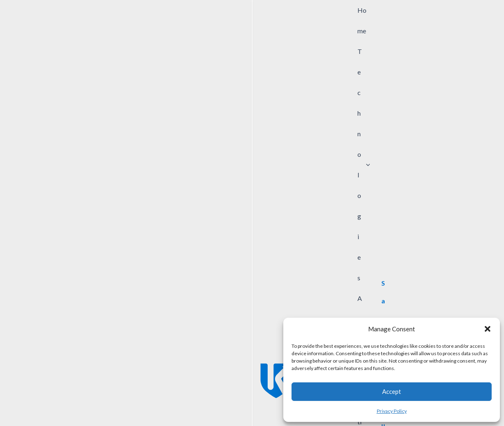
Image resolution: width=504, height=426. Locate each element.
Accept (392, 391)
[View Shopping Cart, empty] (440, 24)
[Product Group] (232, 67)
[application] (201, 24)
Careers (257, 394)
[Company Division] (149, 67)
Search (473, 67)
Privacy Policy (392, 411)
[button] (488, 329)
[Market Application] (315, 67)
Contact (177, 394)
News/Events (140, 394)
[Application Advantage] (399, 67)
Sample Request (217, 394)
